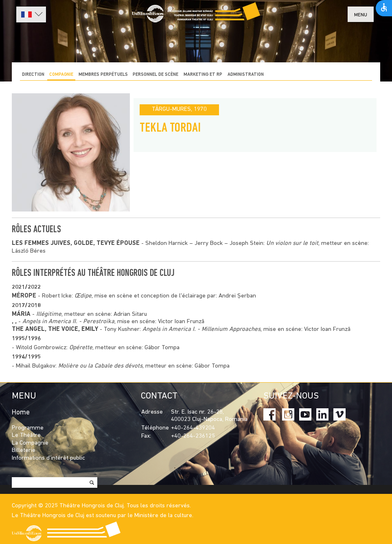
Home (21, 413)
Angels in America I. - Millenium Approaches (201, 329)
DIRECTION (33, 75)
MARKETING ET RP (203, 75)
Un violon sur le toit (292, 243)
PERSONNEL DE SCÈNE (155, 75)
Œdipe (83, 296)
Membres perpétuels (103, 75)
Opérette (81, 348)
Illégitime (49, 314)
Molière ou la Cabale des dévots (100, 366)
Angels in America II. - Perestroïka (68, 322)
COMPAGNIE (61, 75)
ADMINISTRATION (246, 75)
